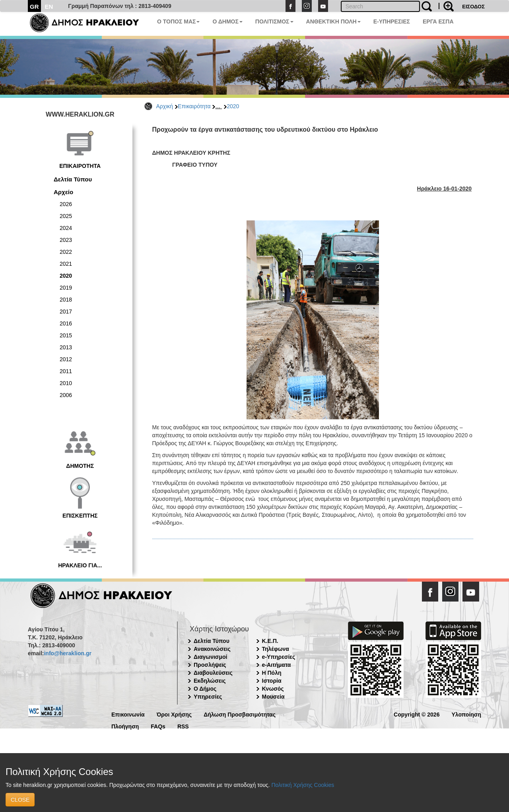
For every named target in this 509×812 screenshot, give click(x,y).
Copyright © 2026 (417, 714)
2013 (66, 347)
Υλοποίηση (466, 714)
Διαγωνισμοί (210, 657)
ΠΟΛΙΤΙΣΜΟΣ (274, 21)
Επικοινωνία (128, 714)
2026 (66, 204)
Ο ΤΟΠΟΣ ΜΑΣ (178, 21)
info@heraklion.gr (67, 653)
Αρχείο (63, 192)
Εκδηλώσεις (210, 681)
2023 (66, 240)
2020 (233, 106)
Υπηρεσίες (208, 697)
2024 (66, 228)
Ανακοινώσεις (212, 649)
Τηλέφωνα (276, 649)
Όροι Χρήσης (174, 714)
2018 (66, 300)
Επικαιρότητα (194, 106)
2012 (66, 359)
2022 (66, 252)
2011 (66, 371)
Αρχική (165, 106)
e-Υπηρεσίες (279, 657)
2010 (66, 383)
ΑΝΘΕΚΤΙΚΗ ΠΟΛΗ (333, 21)
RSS (183, 726)
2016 (66, 323)
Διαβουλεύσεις (213, 673)
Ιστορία (272, 681)
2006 (66, 395)
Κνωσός (273, 689)
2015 (66, 335)
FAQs (158, 726)
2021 (66, 264)
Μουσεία (273, 697)
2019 (66, 288)
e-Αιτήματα (277, 665)
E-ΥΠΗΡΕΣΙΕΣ (392, 21)
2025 (66, 216)
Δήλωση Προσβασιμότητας (240, 714)
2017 (66, 312)
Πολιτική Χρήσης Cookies (303, 785)
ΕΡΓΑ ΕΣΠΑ (438, 21)
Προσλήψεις (210, 665)
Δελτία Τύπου (73, 179)
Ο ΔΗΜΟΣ (227, 21)
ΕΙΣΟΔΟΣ (473, 7)
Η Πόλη (272, 673)
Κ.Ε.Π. (270, 641)
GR (34, 7)
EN (49, 7)
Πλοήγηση (125, 726)
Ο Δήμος (205, 689)
